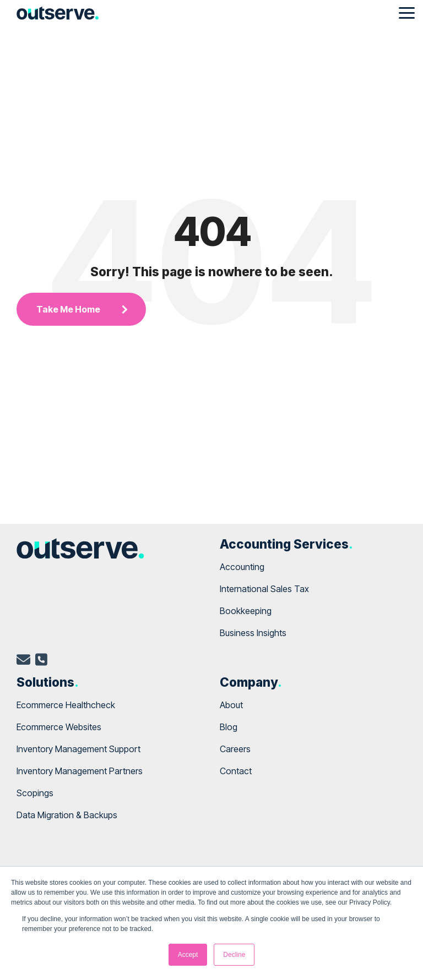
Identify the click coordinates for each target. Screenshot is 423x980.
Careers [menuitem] (235, 749)
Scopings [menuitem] (35, 793)
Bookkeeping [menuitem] (246, 611)
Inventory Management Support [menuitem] (78, 749)
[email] (23, 661)
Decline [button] (234, 955)
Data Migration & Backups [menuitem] (67, 815)
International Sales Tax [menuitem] (264, 589)
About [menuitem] (231, 705)
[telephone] (41, 661)
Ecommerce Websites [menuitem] (59, 727)
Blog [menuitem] (229, 727)
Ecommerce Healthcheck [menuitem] (66, 705)
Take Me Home (68, 309)
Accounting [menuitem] (242, 567)
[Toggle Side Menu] (407, 12)
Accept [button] (188, 955)
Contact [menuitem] (236, 771)
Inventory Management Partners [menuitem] (80, 771)
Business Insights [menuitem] (253, 633)
